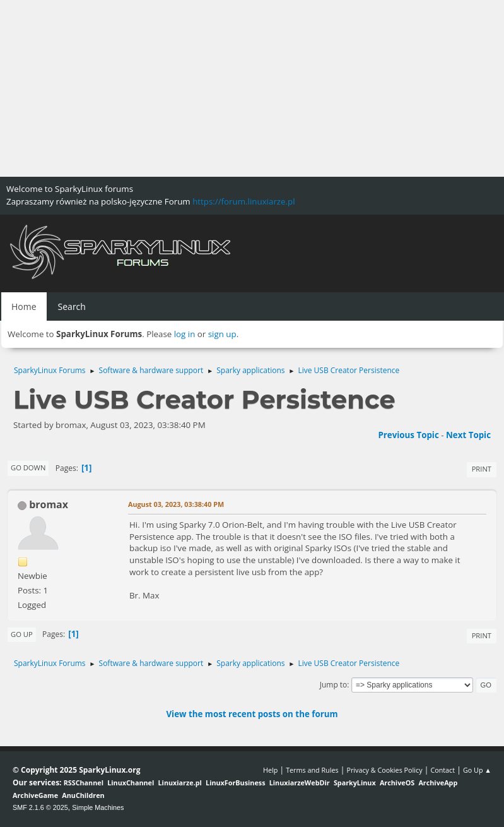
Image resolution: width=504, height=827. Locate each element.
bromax (49, 504)
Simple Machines (98, 807)
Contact (442, 770)
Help (270, 770)
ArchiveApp (438, 782)
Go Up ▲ (477, 770)
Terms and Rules (312, 770)
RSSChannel (84, 782)
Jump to (334, 685)
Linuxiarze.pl (180, 782)
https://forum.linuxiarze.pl (243, 201)
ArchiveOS (397, 782)
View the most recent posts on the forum (252, 714)
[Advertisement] (252, 88)
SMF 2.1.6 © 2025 (40, 807)
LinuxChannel (131, 782)
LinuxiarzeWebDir (300, 782)
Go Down (28, 467)
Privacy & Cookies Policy (384, 770)
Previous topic (408, 435)
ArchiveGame (35, 795)
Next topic (468, 435)
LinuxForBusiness (235, 782)
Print (482, 469)
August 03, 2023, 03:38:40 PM (176, 504)
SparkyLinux (355, 782)
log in (185, 334)
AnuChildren (83, 795)
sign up (222, 334)
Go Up (22, 634)
